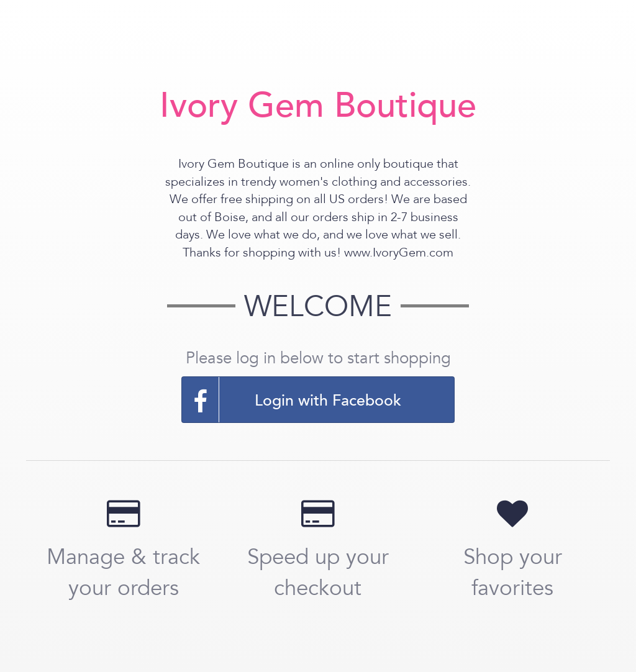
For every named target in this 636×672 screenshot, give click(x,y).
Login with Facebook (292, 400)
